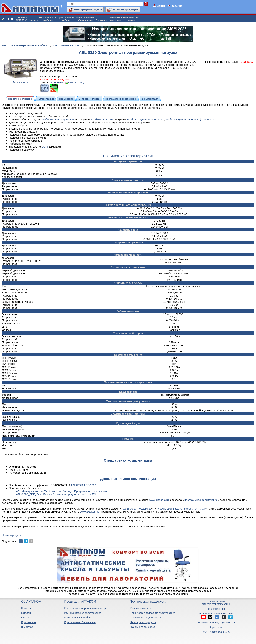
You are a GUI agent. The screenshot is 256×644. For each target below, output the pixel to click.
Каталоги (26, 613)
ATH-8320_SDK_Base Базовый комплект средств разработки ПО (56, 494)
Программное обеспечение (201, 500)
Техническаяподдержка (115, 19)
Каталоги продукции (125, 9)
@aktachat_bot (217, 609)
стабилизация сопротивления (146, 119)
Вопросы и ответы (141, 608)
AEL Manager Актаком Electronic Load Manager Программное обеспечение (62, 491)
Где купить (101, 20)
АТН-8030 (57, 83)
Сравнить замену (76, 83)
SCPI (45, 147)
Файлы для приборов (143, 627)
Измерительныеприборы (48, 19)
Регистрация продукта (88, 9)
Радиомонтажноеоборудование (85, 19)
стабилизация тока (103, 119)
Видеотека (27, 627)
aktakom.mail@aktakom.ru (217, 604)
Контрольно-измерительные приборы (86, 608)
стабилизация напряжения (58, 119)
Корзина (177, 6)
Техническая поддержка (136, 509)
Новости (33, 20)
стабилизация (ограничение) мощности (190, 119)
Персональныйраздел (131, 19)
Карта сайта (217, 627)
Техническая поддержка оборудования (153, 613)
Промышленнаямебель (66, 19)
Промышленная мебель (78, 618)
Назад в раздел (11, 535)
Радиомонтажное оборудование (83, 613)
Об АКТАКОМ (31, 602)
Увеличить (22, 82)
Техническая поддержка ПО (147, 618)
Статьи (25, 618)
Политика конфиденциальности (217, 623)
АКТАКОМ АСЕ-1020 (83, 485)
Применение (28, 622)
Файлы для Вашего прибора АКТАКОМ (182, 509)
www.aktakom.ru (159, 500)
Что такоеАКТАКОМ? (22, 19)
